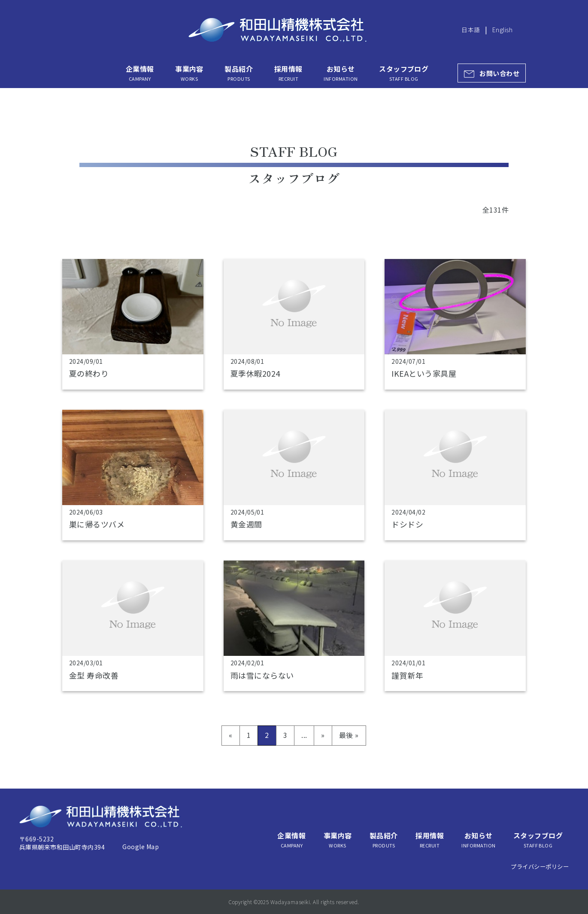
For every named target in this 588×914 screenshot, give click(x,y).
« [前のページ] (230, 735)
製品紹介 (239, 73)
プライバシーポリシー (540, 866)
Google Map (141, 847)
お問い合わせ (499, 73)
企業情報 (140, 73)
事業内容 (189, 73)
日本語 (471, 30)
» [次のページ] (323, 735)
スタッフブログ (404, 73)
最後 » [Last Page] (349, 735)
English (502, 30)
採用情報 (288, 73)
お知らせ (341, 73)
